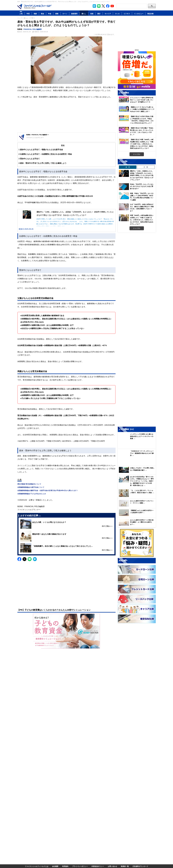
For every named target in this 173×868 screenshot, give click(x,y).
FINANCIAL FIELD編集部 (33, 29)
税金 (42, 14)
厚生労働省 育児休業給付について (29, 484)
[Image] (34, 7)
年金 (50, 14)
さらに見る (137, 154)
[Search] (132, 6)
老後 (92, 14)
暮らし (84, 14)
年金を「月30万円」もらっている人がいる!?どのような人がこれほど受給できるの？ (142, 186)
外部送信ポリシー (98, 866)
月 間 (146, 167)
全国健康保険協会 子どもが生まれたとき (32, 494)
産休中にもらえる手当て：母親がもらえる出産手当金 (41, 150)
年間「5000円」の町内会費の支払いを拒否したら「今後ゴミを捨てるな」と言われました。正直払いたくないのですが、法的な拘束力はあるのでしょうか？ (142, 220)
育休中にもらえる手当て (29, 159)
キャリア (108, 14)
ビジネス (127, 14)
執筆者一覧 (125, 866)
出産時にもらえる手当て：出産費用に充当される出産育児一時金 (45, 154)
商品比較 (150, 14)
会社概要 (55, 866)
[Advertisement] (66, 116)
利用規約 (65, 866)
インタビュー (139, 14)
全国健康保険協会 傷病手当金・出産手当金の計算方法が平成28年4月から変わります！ (48, 490)
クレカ (117, 14)
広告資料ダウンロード (140, 866)
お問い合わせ (112, 866)
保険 (57, 14)
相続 (35, 14)
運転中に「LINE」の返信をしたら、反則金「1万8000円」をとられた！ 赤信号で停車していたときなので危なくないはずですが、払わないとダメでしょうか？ (142, 175)
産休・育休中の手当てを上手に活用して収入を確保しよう (43, 163)
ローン (65, 14)
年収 (28, 14)
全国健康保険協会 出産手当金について (31, 487)
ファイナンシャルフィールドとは (37, 866)
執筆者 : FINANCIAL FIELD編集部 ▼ (37, 135)
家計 (99, 14)
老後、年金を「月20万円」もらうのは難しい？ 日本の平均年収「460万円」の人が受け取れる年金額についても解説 (142, 197)
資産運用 (74, 14)
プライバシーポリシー (80, 866)
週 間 (128, 167)
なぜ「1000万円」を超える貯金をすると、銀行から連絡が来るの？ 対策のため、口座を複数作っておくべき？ (142, 208)
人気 (21, 14)
